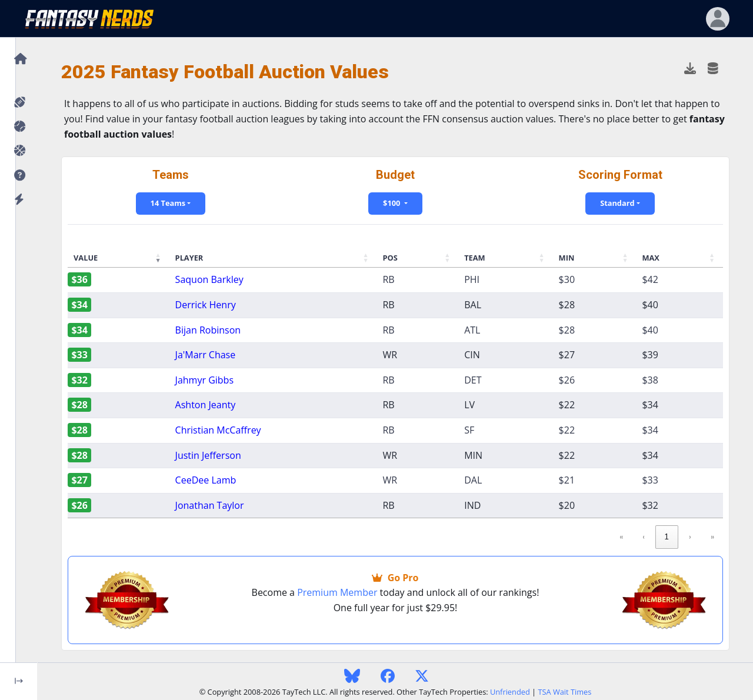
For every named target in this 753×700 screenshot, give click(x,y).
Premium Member (337, 592)
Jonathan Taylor (210, 505)
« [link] (621, 536)
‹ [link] (644, 536)
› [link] (690, 536)
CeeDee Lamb (206, 480)
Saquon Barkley (209, 279)
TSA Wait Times (564, 692)
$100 (393, 203)
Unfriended (510, 692)
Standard (617, 203)
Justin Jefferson (208, 455)
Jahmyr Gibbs (204, 380)
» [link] (712, 536)
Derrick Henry (206, 305)
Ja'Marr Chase (206, 355)
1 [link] (667, 536)
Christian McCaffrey (218, 430)
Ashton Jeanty (206, 405)
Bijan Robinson (208, 330)
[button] (19, 176)
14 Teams (168, 203)
